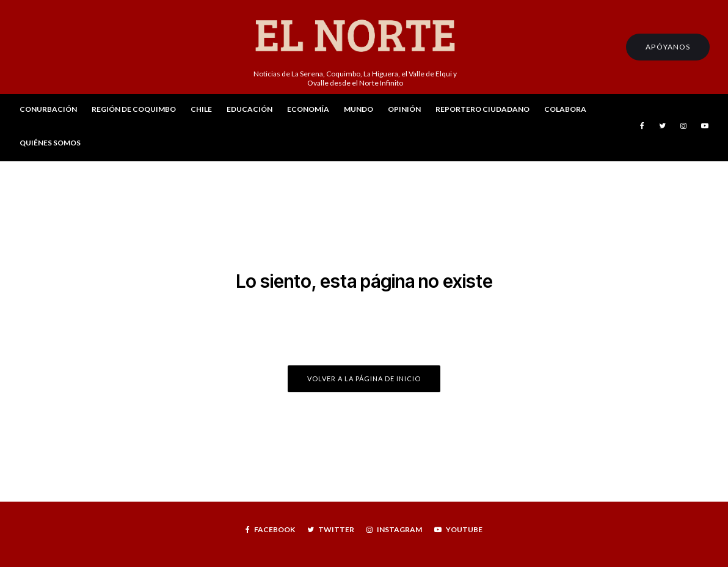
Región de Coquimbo (134, 109)
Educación (249, 109)
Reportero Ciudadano (482, 109)
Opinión (404, 109)
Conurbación (48, 109)
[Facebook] (642, 128)
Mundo (359, 109)
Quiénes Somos (50, 143)
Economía (308, 109)
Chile (201, 109)
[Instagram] (683, 128)
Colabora (565, 109)
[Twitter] (662, 128)
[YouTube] (705, 128)
